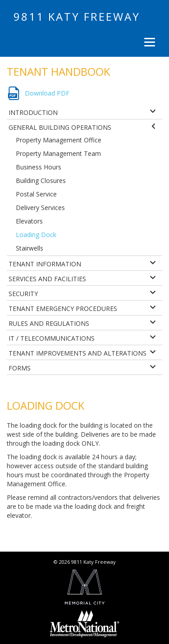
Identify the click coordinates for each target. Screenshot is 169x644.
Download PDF (47, 93)
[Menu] (148, 42)
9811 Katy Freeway (77, 16)
